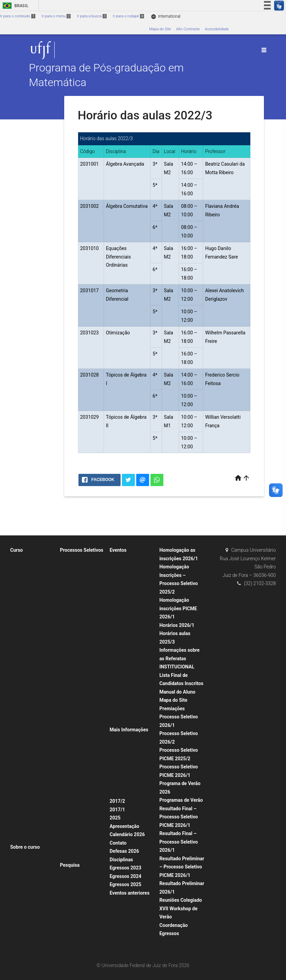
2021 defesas (25, 730)
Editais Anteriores (78, 848)
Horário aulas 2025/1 (31, 865)
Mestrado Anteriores (81, 838)
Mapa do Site (160, 29)
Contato (118, 843)
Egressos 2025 (126, 884)
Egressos (169, 933)
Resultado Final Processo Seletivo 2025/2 (78, 595)
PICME (69, 703)
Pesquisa (70, 865)
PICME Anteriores (78, 856)
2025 (115, 818)
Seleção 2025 (75, 694)
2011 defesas (25, 829)
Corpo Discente (26, 577)
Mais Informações (129, 730)
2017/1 (117, 810)
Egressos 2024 (126, 876)
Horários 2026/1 (177, 625)
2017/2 (117, 801)
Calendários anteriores (33, 919)
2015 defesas (25, 793)
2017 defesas (25, 766)
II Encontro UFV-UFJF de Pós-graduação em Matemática (133, 685)
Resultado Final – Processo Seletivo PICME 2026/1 (178, 817)
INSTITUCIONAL (177, 667)
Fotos (118, 793)
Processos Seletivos (82, 550)
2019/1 (69, 784)
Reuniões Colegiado (181, 900)
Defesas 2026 (124, 851)
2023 (18, 712)
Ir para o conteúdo (18, 16)
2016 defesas (25, 775)
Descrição (122, 938)
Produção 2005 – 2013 (83, 910)
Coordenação (173, 925)
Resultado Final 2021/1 (83, 559)
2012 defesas (25, 820)
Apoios (119, 757)
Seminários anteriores (132, 631)
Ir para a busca (92, 16)
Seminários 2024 (127, 622)
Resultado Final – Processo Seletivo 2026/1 (178, 842)
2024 (18, 703)
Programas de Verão (130, 568)
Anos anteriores (77, 901)
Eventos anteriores (130, 893)
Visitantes (22, 685)
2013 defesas (25, 811)
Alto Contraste (188, 29)
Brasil (14, 6)
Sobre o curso (25, 847)
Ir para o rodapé (128, 16)
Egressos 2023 (126, 868)
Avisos (119, 766)
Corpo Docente (26, 586)
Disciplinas (121, 860)
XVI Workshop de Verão (133, 559)
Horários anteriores (30, 874)
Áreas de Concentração (83, 874)
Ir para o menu (56, 16)
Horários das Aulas (30, 856)
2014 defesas (25, 802)
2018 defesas (25, 757)
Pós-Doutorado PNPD (81, 775)
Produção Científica (80, 883)
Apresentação (124, 826)
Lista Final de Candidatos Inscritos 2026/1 (81, 721)
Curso (16, 550)
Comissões (23, 676)
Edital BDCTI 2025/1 (80, 613)
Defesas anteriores (30, 595)
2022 (18, 721)
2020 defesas (25, 739)
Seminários (123, 613)
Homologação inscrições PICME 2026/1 (178, 608)
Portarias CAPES (28, 649)
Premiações (172, 709)
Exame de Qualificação (33, 622)
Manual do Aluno (177, 692)
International (166, 16)
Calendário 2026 (127, 834)
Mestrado (71, 658)
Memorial (71, 667)
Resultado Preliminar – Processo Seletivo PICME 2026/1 (182, 867)
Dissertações (25, 694)
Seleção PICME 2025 (81, 766)
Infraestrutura (25, 838)
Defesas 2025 (25, 784)
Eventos (118, 550)
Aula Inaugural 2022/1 (132, 721)
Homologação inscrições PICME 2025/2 (78, 748)
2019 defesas (25, 748)
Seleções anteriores (80, 829)
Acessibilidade (217, 29)
